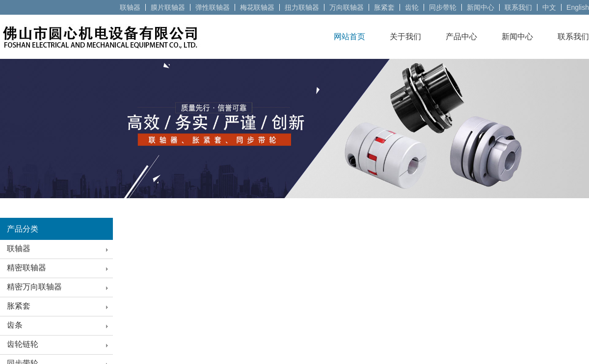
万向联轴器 (347, 7)
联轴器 (130, 7)
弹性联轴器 (213, 7)
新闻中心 (481, 7)
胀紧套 (384, 7)
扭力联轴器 (302, 7)
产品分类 (23, 229)
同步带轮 (443, 7)
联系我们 (518, 7)
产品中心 (461, 37)
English (578, 7)
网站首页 (349, 37)
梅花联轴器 (257, 7)
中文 (549, 7)
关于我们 (405, 37)
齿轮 (412, 7)
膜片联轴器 (168, 7)
